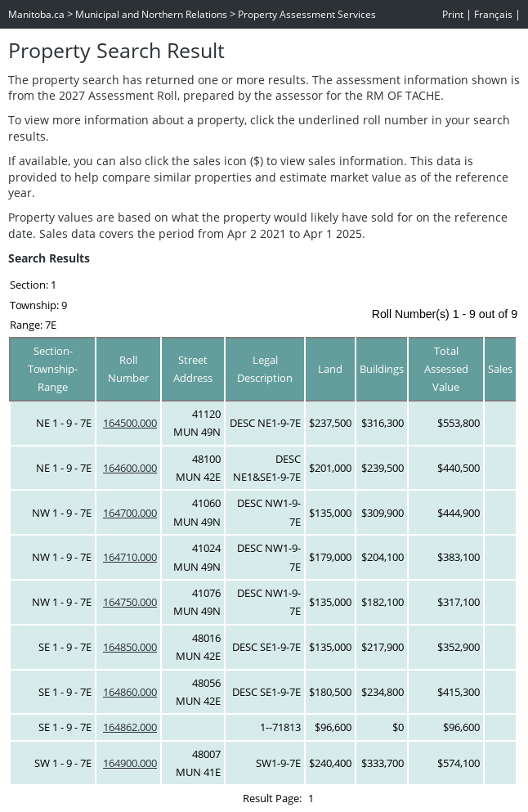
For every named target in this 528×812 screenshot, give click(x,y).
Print (453, 14)
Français (493, 14)
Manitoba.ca (36, 14)
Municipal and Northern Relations (151, 14)
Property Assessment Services (307, 14)
